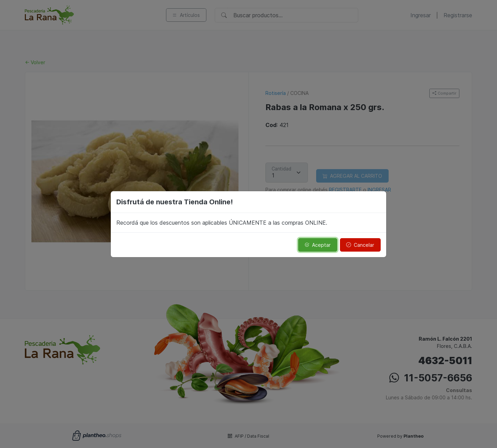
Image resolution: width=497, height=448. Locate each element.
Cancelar (360, 245)
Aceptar (318, 245)
